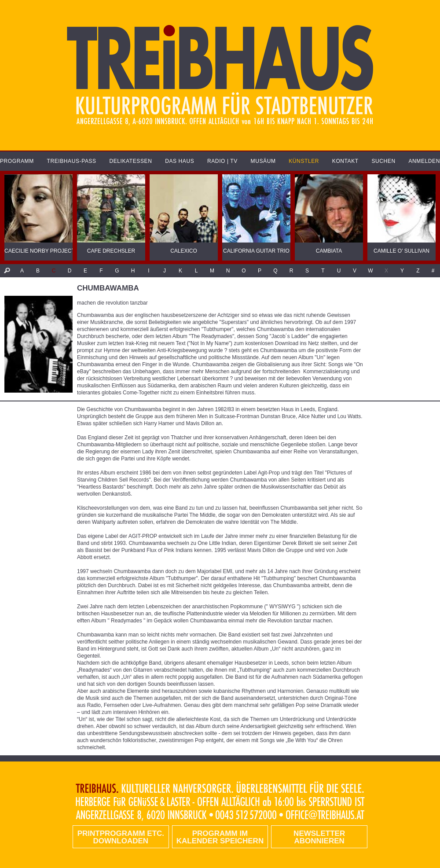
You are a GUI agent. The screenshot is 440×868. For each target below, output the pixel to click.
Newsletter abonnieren (319, 837)
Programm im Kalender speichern (220, 837)
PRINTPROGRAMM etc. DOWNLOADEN (121, 837)
